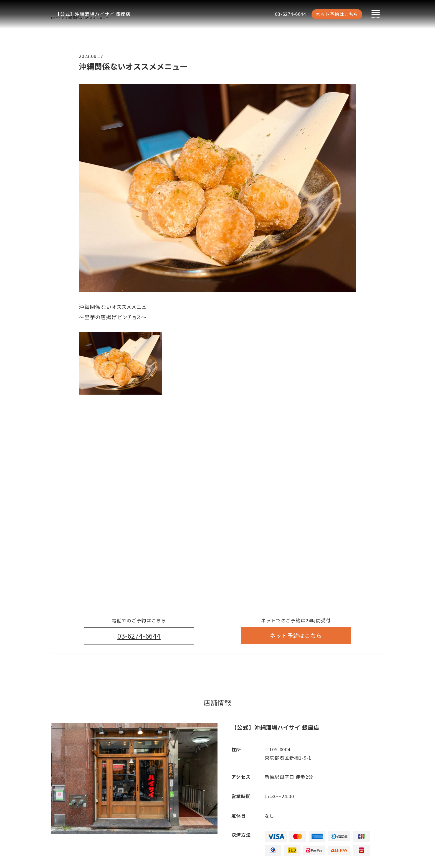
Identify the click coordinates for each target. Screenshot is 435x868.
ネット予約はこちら (337, 14)
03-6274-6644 (290, 14)
